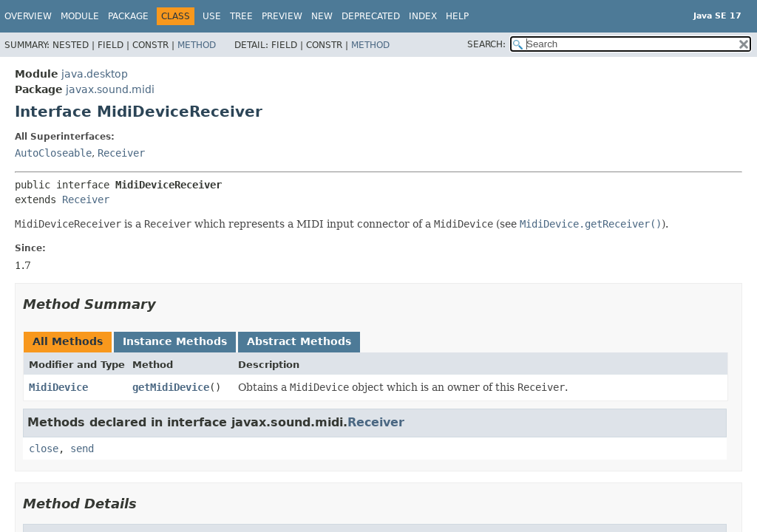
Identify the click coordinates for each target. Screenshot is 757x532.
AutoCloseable (53, 153)
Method (197, 45)
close (44, 449)
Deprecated (371, 16)
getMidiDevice (171, 387)
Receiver (121, 153)
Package (128, 16)
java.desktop (95, 74)
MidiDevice (58, 387)
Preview (282, 16)
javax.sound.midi (110, 89)
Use (212, 16)
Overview (28, 16)
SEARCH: (486, 44)
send (82, 449)
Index (423, 16)
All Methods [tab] (68, 341)
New (322, 16)
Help (457, 16)
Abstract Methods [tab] (299, 341)
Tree (241, 16)
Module (80, 16)
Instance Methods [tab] (175, 341)
